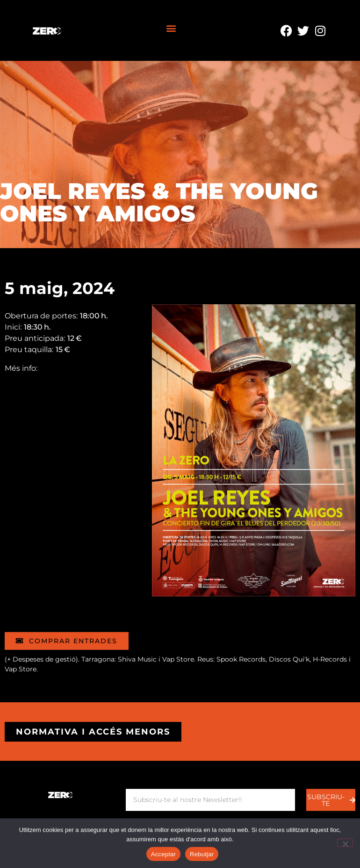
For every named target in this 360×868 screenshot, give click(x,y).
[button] (171, 28)
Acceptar (163, 854)
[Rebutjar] (345, 843)
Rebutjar (202, 854)
